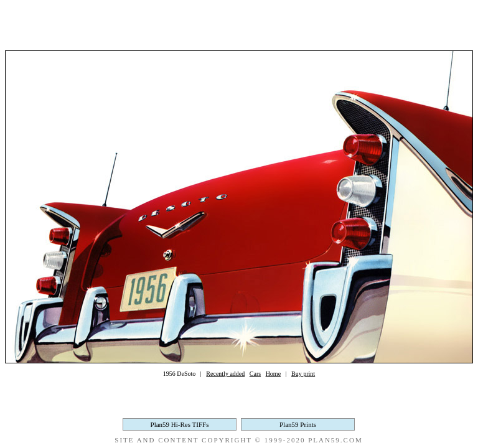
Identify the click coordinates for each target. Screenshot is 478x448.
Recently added (225, 374)
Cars (255, 374)
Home (273, 374)
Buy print (303, 374)
